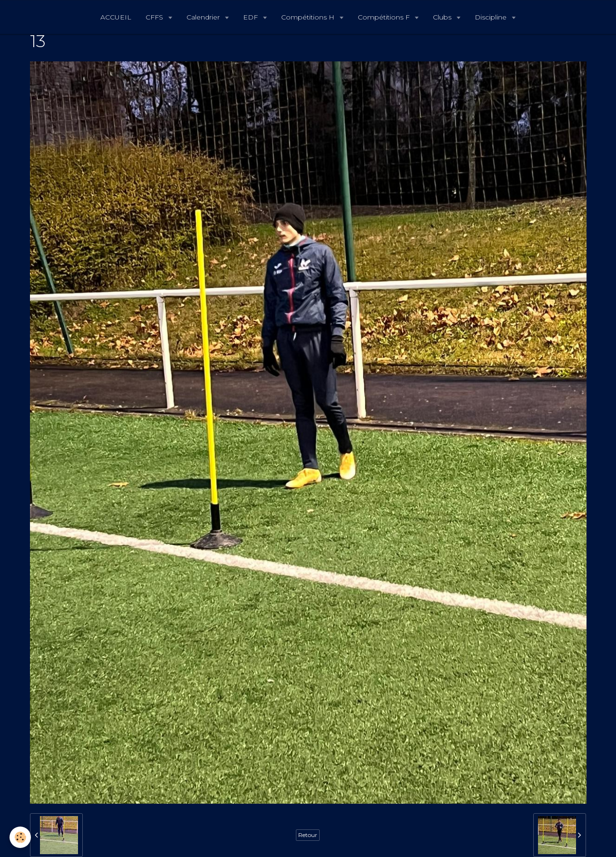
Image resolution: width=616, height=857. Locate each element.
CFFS (155, 17)
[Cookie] (20, 837)
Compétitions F (385, 17)
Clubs (443, 17)
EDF (251, 17)
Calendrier (204, 17)
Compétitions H (309, 17)
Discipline (492, 17)
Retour (308, 835)
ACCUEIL (116, 17)
